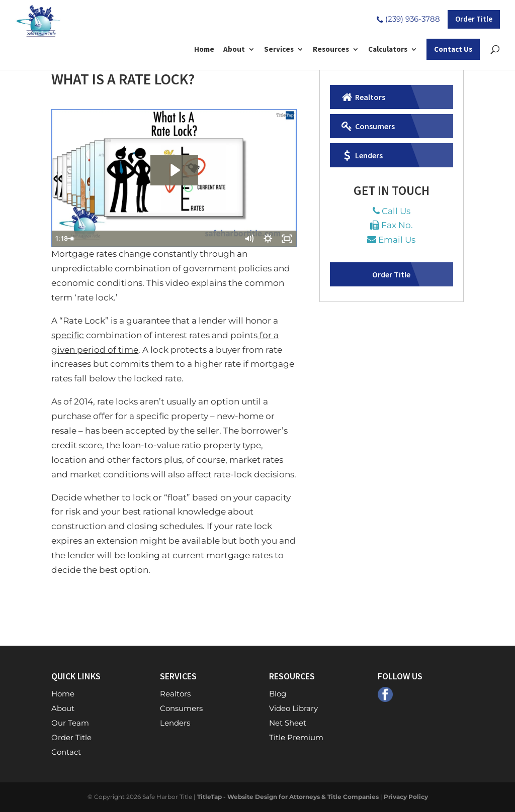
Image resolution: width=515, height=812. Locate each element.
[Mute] (249, 239)
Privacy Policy (406, 797)
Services (279, 50)
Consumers (367, 126)
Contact (66, 752)
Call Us (396, 211)
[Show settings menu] (268, 239)
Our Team (70, 723)
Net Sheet (288, 723)
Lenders (361, 155)
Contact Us (453, 49)
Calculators (388, 50)
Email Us (397, 240)
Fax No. (397, 225)
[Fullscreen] (287, 239)
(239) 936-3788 (407, 19)
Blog (278, 694)
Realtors (363, 97)
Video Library (293, 708)
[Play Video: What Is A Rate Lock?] (174, 170)
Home (204, 50)
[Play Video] (61, 239)
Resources (331, 50)
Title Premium (296, 737)
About (234, 50)
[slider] (164, 239)
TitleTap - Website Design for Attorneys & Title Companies (288, 797)
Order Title (474, 19)
